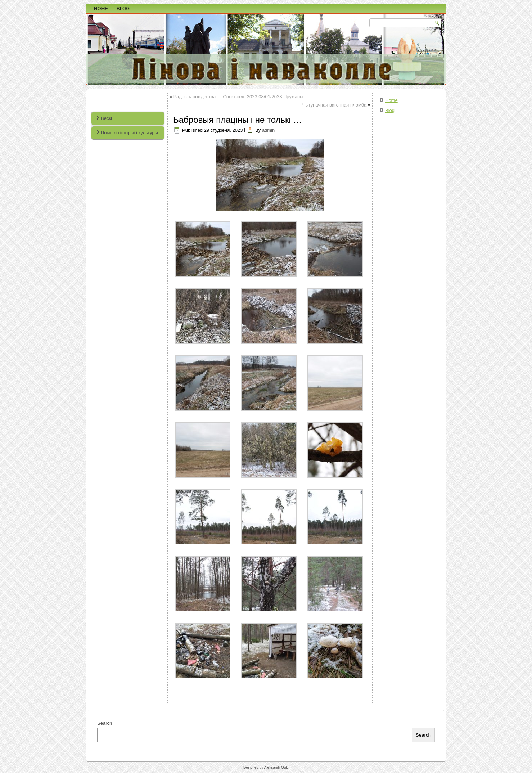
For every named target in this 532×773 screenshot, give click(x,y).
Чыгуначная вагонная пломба (334, 105)
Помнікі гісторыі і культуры (129, 133)
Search (105, 723)
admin (268, 130)
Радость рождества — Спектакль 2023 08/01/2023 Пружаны (238, 97)
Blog (123, 8)
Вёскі (106, 118)
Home (101, 8)
